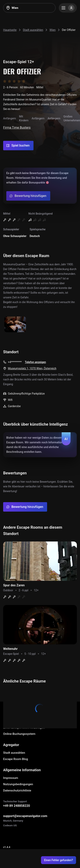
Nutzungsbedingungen (18, 784)
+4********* (15, 362)
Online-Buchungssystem (19, 734)
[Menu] (68, 8)
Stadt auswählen (14, 753)
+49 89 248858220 (17, 806)
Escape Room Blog (16, 759)
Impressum (11, 778)
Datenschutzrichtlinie (17, 791)
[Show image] (15, 325)
